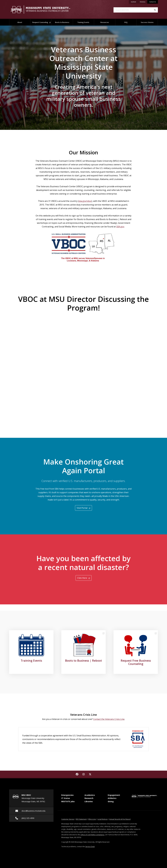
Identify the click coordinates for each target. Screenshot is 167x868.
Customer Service (68, 819)
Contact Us (153, 2)
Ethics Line (92, 819)
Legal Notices (103, 819)
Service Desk (90, 847)
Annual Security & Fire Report (120, 819)
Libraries (89, 801)
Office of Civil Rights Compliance (92, 835)
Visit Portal (83, 508)
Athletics (112, 798)
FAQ (126, 22)
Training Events (83, 22)
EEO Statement (81, 819)
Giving (111, 801)
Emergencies (67, 795)
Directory (144, 1)
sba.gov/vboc (85, 201)
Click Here (84, 578)
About (20, 22)
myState (134, 1)
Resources (105, 22)
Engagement (114, 795)
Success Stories (147, 22)
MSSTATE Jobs (68, 801)
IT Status (66, 798)
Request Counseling (41, 22)
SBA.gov (120, 227)
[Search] (155, 10)
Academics (90, 795)
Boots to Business (62, 22)
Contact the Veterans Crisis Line (109, 719)
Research (89, 798)
